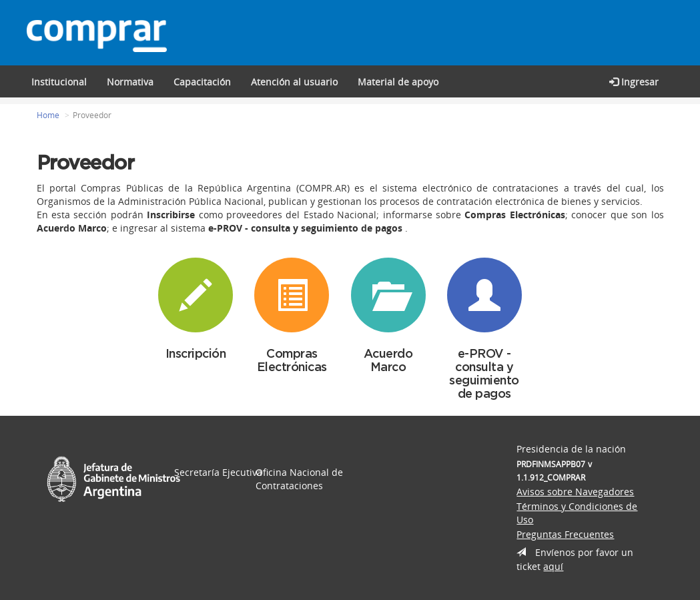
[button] (202, 81)
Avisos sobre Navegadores (575, 492)
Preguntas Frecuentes (565, 534)
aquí (553, 566)
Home (48, 115)
